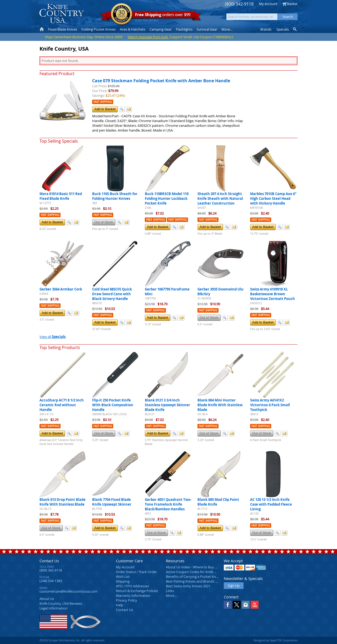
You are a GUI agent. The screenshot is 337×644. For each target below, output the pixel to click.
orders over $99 (151, 16)
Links (170, 591)
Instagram (246, 605)
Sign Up (234, 585)
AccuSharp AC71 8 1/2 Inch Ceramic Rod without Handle (62, 405)
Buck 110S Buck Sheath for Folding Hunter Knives (115, 196)
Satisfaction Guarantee (122, 14)
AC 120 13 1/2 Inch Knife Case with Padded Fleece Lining (271, 504)
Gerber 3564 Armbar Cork (61, 289)
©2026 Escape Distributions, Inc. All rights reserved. (72, 640)
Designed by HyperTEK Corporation (276, 640)
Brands (266, 29)
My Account (268, 4)
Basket (292, 4)
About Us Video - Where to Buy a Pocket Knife (201, 567)
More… (171, 595)
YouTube (255, 605)
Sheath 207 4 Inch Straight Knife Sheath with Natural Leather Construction (220, 198)
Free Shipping (155, 220)
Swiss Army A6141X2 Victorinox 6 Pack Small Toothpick (270, 405)
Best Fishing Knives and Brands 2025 (194, 581)
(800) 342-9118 (239, 4)
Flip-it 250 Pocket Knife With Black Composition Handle (113, 405)
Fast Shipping (103, 102)
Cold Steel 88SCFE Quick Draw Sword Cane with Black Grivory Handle (112, 294)
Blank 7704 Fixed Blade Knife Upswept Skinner (112, 502)
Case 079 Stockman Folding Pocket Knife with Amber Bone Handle (161, 81)
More (227, 29)
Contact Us (49, 561)
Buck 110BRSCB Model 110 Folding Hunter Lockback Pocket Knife (167, 198)
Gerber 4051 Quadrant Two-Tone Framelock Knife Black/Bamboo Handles (168, 504)
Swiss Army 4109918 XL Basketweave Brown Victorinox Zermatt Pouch (272, 294)
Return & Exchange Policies (137, 591)
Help (120, 605)
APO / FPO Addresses (132, 586)
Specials (283, 29)
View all (53, 337)
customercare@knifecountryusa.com (68, 591)
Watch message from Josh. (148, 37)
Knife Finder (295, 29)
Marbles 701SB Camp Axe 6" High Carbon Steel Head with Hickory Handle (273, 198)
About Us (47, 599)
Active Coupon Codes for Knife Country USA (200, 572)
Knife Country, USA (62, 14)
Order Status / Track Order (136, 572)
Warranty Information (133, 595)
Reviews (61, 603)
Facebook (228, 605)
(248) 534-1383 (51, 581)
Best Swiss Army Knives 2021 (188, 586)
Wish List (123, 577)
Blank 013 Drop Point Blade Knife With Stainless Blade (63, 502)
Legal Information (53, 608)
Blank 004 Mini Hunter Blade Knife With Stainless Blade (220, 405)
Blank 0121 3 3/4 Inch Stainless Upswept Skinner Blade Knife (167, 405)
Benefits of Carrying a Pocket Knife (193, 577)
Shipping (123, 581)
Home (42, 29)
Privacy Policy (127, 600)
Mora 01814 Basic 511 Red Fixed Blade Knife (61, 196)
